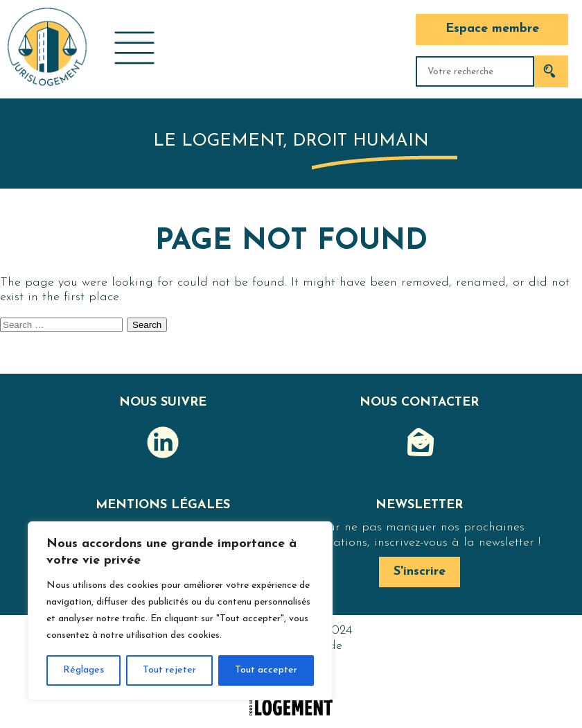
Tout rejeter (169, 670)
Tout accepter (266, 670)
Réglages (83, 670)
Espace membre (492, 29)
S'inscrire (420, 572)
